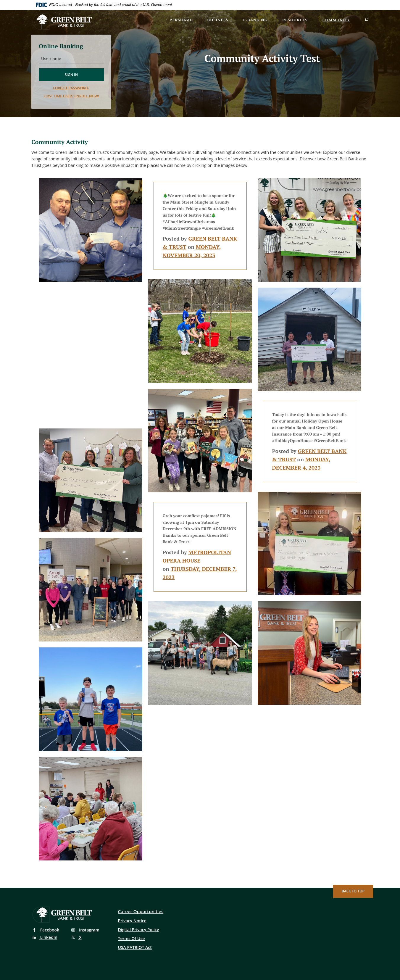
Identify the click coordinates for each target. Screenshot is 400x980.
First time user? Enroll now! (71, 96)
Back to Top (353, 891)
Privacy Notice (132, 921)
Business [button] (218, 20)
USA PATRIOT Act (135, 947)
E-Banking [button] (255, 20)
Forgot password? (71, 88)
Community (336, 20)
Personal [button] (181, 20)
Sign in (71, 75)
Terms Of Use (132, 938)
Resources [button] (295, 20)
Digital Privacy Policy (139, 930)
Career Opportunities (141, 911)
